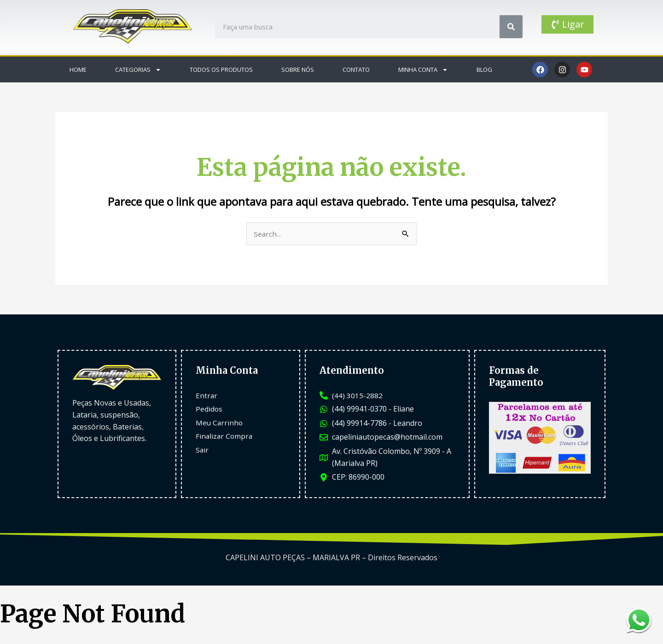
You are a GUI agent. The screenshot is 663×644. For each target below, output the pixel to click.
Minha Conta (423, 70)
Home (78, 70)
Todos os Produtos (221, 70)
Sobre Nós (298, 70)
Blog (484, 70)
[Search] (511, 27)
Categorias (138, 70)
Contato (356, 70)
